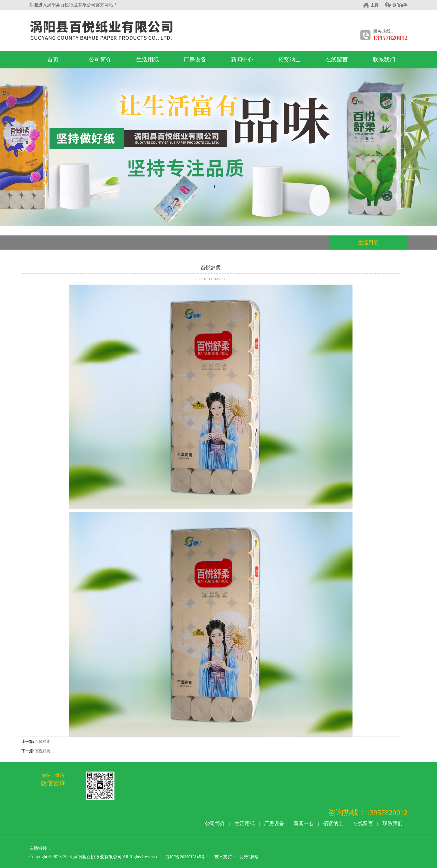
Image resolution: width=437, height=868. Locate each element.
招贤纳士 (289, 60)
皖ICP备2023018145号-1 (186, 857)
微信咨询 (400, 5)
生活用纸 (148, 60)
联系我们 (384, 60)
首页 (53, 60)
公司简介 (100, 60)
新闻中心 (242, 60)
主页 (375, 5)
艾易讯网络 (249, 857)
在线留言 (337, 60)
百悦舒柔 (43, 742)
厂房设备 (195, 60)
